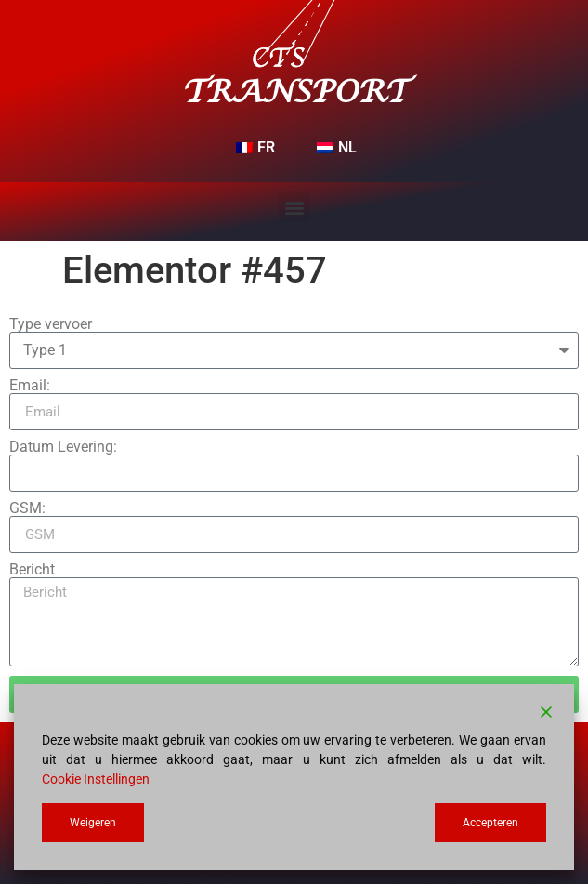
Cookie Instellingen (96, 779)
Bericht (32, 570)
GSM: (27, 508)
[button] (294, 207)
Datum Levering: (63, 447)
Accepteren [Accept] (490, 823)
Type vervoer (51, 324)
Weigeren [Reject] (93, 823)
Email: (30, 386)
